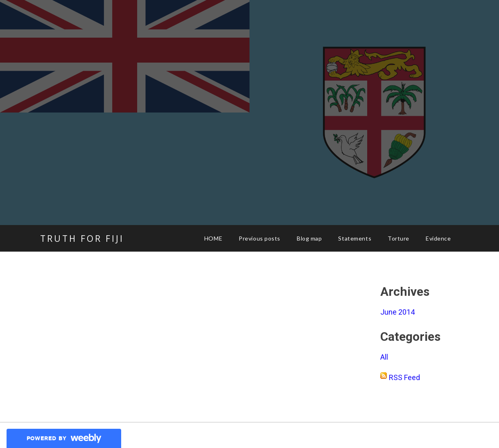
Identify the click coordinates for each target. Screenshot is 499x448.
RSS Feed (404, 377)
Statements (355, 238)
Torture (399, 238)
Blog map (309, 238)
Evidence (438, 238)
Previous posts (260, 238)
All (384, 357)
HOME (213, 238)
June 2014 (397, 312)
